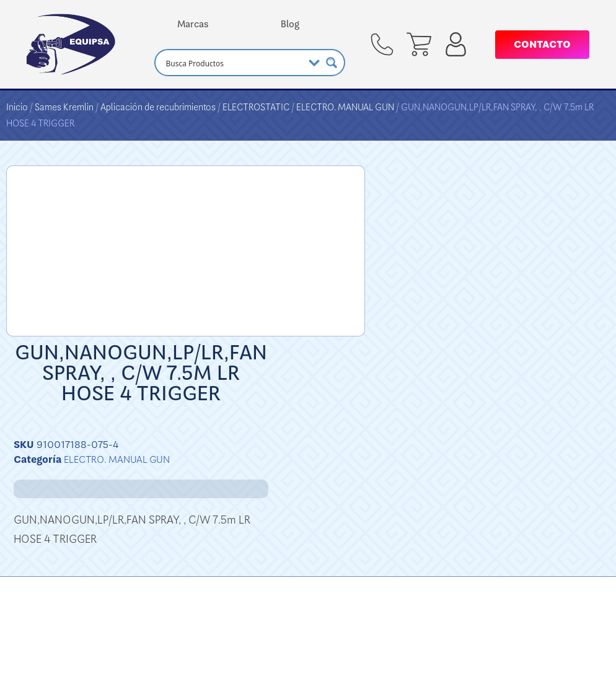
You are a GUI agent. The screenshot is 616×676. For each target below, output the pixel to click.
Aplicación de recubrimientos (158, 107)
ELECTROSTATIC (256, 107)
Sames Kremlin (64, 107)
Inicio (17, 107)
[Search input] (233, 63)
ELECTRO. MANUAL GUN (345, 107)
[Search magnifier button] (332, 63)
